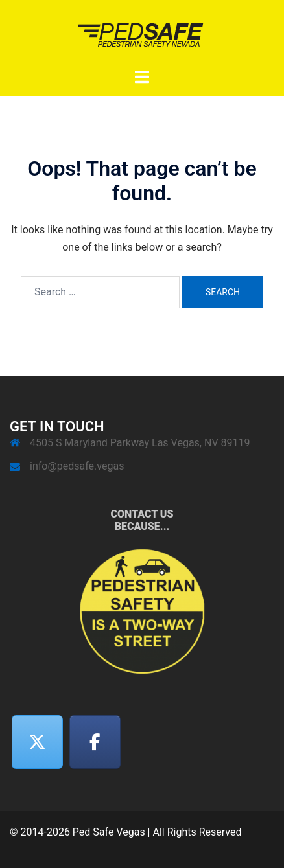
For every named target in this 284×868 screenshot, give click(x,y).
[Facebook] (95, 742)
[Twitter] (38, 742)
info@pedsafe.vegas (77, 466)
